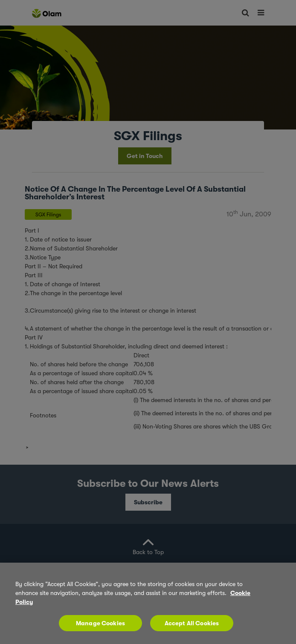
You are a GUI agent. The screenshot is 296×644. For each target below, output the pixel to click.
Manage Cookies (100, 623)
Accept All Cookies (192, 623)
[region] (148, 603)
